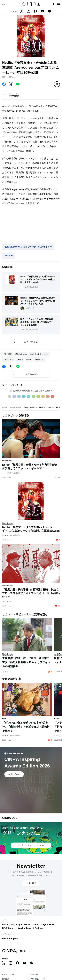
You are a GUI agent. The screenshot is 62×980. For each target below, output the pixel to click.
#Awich (20, 359)
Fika (4, 938)
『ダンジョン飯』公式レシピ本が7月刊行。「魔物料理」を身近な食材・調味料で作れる (26, 727)
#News (29, 359)
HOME (5, 407)
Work (21, 928)
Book (51, 924)
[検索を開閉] (54, 4)
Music (5, 924)
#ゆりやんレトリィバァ (40, 354)
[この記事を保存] (57, 84)
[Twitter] (22, 11)
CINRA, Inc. (14, 951)
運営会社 (34, 974)
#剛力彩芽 (8, 354)
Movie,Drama (15, 407)
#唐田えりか (9, 359)
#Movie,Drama (21, 354)
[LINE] (50, 11)
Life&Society (9, 928)
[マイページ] (3, 4)
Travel (29, 928)
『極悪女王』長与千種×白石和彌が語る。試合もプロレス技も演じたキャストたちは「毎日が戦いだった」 (31, 593)
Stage (43, 924)
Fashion (39, 928)
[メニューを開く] (59, 4)
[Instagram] (29, 11)
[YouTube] (42, 11)
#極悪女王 (39, 359)
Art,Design (16, 924)
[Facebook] (35, 11)
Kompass (13, 938)
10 (53, 396)
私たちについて (8, 974)
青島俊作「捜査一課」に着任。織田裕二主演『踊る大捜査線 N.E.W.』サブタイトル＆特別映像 (26, 662)
